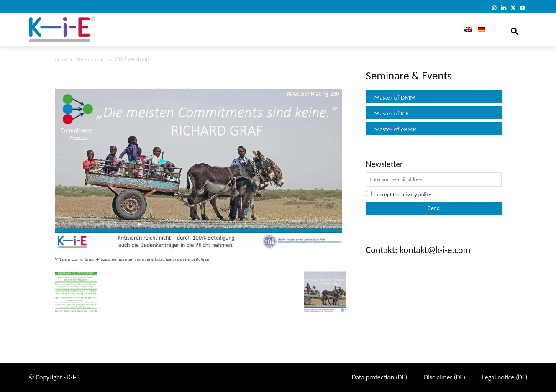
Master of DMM (395, 97)
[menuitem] (465, 30)
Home (61, 59)
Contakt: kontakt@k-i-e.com (418, 250)
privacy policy (416, 194)
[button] (515, 30)
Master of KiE (392, 113)
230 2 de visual (90, 59)
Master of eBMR (396, 129)
